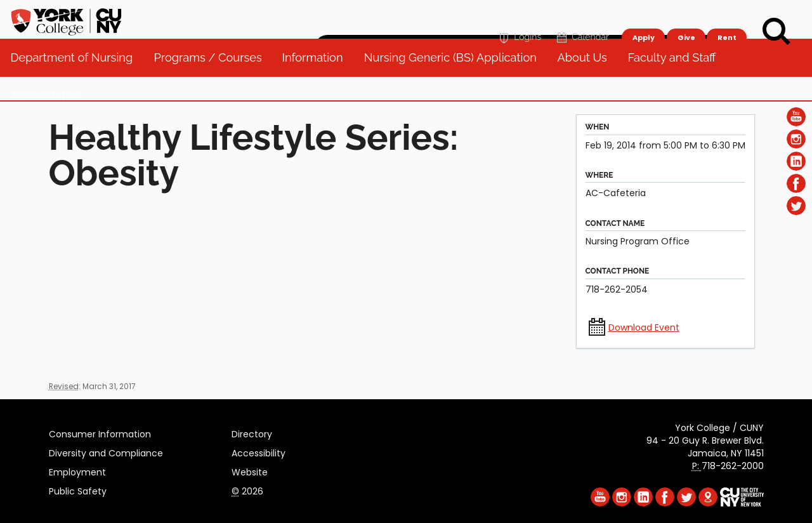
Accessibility (259, 451)
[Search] (776, 32)
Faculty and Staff (677, 82)
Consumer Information (100, 432)
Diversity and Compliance (106, 451)
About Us (587, 82)
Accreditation (51, 120)
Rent (727, 17)
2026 (247, 489)
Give (686, 17)
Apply (643, 17)
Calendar (581, 17)
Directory (252, 432)
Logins (519, 17)
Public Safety (78, 489)
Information (318, 82)
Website (250, 470)
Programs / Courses (213, 82)
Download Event (644, 328)
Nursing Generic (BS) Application (455, 82)
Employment (77, 470)
